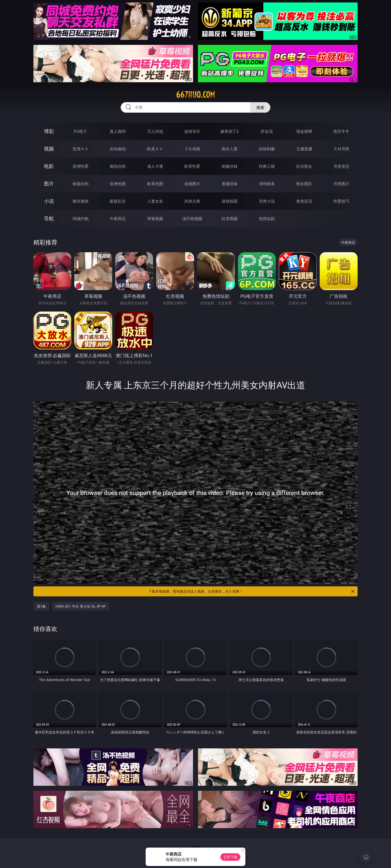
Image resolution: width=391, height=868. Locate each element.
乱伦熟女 (304, 166)
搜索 (260, 107)
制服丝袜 (230, 166)
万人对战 (155, 131)
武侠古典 (192, 201)
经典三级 (267, 166)
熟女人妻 (230, 149)
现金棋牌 (304, 131)
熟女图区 (304, 184)
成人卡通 (155, 166)
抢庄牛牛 (341, 131)
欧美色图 (155, 184)
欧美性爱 (192, 166)
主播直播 (304, 149)
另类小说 (267, 201)
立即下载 (230, 857)
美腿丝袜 (230, 184)
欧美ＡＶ (155, 149)
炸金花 (267, 131)
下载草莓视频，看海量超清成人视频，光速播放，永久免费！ (252, 591)
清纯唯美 (267, 184)
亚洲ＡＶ (81, 149)
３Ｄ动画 (192, 149)
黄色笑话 (304, 201)
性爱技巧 (341, 201)
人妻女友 (155, 201)
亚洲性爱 (81, 166)
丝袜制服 (267, 149)
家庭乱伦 (118, 201)
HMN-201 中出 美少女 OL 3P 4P (81, 606)
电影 (49, 166)
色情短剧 (267, 219)
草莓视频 (155, 219)
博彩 (49, 131)
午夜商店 (118, 219)
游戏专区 (192, 131)
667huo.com (195, 95)
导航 (49, 218)
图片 (49, 184)
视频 (49, 149)
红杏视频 (230, 219)
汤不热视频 (192, 219)
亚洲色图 (118, 184)
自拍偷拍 (118, 149)
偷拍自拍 (118, 166)
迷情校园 (230, 201)
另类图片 (341, 184)
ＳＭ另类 (341, 149)
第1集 (41, 606)
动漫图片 (192, 184)
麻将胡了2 (230, 131)
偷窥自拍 (81, 184)
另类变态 (341, 166)
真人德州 (118, 131)
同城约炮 (81, 219)
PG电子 (80, 131)
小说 (49, 201)
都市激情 (81, 201)
